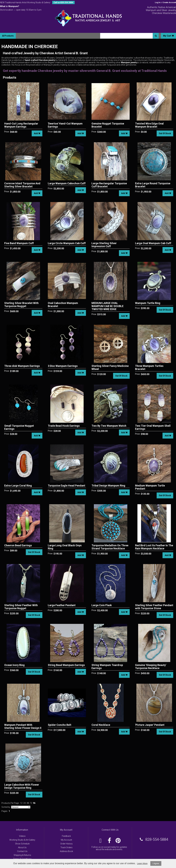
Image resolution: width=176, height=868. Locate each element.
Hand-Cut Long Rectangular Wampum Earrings (21, 125)
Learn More (142, 863)
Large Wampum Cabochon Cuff (67, 183)
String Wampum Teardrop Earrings (107, 667)
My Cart (168, 36)
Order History (66, 844)
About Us (22, 847)
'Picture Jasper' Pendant (150, 725)
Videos (22, 836)
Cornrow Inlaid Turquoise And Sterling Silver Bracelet (22, 185)
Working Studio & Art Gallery (22, 840)
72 (31, 803)
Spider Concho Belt (60, 725)
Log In (158, 2)
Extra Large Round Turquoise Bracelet (153, 185)
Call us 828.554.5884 (63, 2)
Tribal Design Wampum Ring (108, 486)
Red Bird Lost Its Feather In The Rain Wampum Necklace (154, 547)
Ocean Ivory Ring (14, 665)
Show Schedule (22, 844)
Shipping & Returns (22, 855)
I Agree (156, 863)
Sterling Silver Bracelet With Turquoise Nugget (21, 305)
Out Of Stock (165, 133)
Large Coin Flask (102, 605)
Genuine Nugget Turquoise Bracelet (108, 125)
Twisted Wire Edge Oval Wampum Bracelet (149, 125)
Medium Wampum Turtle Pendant (150, 487)
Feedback (66, 836)
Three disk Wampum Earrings (22, 366)
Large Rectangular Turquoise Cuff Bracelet (109, 185)
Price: (7, 132)
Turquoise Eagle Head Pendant (67, 486)
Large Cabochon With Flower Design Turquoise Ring (22, 786)
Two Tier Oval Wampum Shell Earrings (153, 427)
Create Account (169, 2)
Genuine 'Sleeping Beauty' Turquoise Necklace (151, 667)
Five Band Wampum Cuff (19, 243)
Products (8, 36)
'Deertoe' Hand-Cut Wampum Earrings (65, 125)
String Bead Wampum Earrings (66, 665)
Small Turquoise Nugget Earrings (19, 427)
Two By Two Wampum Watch (109, 426)
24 (24, 803)
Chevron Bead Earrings (18, 545)
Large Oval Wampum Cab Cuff (153, 243)
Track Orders (66, 847)
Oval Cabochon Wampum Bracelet (63, 305)
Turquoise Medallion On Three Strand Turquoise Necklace (110, 547)
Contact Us (22, 851)
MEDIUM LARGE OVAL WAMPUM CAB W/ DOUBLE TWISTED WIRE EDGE (108, 306)
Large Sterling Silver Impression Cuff (104, 245)
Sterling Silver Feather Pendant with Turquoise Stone (154, 607)
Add (37, 133)
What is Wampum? (10, 6)
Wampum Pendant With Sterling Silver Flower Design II (23, 726)
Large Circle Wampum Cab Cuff (67, 243)
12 (21, 803)
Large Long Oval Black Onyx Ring (65, 547)
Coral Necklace (101, 725)
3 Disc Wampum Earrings (63, 366)
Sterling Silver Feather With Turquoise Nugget (21, 607)
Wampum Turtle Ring (148, 303)
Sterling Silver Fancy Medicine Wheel (110, 367)
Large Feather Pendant (62, 605)
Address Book (66, 851)
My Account (66, 840)
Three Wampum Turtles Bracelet (149, 367)
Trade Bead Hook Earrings (64, 426)
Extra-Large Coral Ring (18, 486)
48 (28, 803)
